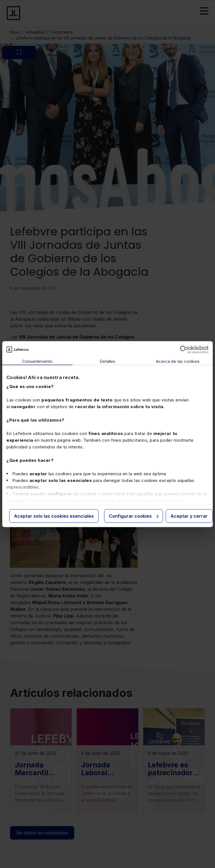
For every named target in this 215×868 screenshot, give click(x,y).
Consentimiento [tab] (37, 361)
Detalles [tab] (108, 361)
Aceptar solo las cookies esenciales (54, 516)
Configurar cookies (134, 516)
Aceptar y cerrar (189, 516)
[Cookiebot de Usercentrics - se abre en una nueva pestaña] (184, 349)
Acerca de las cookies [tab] (178, 361)
